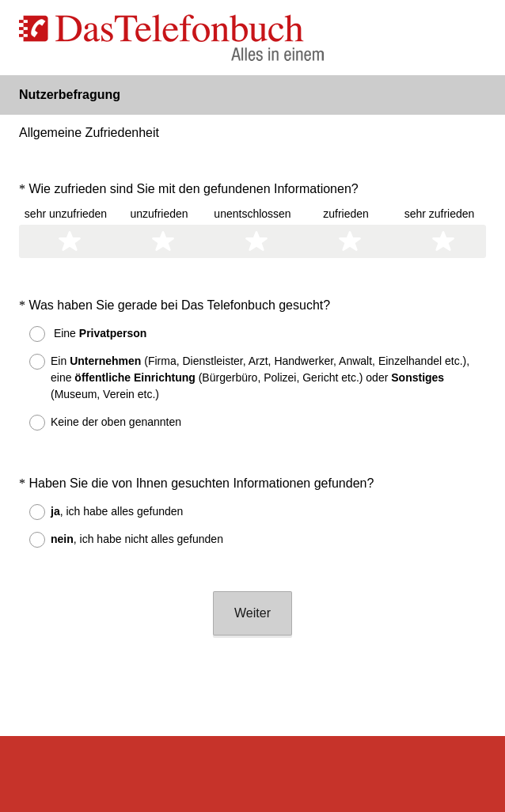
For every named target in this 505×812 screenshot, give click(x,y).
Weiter (252, 570)
